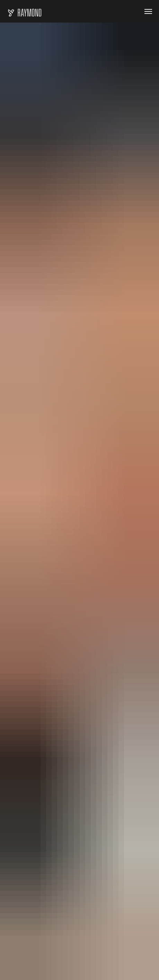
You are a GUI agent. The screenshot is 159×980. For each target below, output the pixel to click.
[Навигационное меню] (148, 11)
